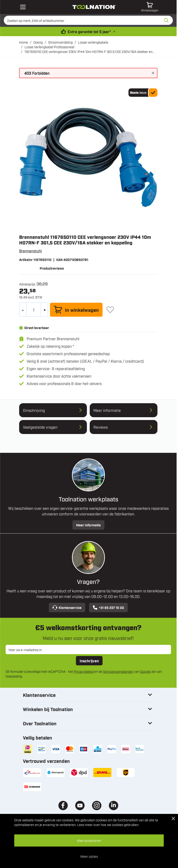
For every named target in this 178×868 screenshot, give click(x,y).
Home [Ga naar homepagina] (24, 42)
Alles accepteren (89, 840)
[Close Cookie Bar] (173, 819)
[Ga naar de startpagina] (94, 7)
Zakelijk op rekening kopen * (50, 346)
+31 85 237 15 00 (108, 608)
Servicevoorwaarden (118, 671)
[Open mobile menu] (23, 7)
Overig (38, 42)
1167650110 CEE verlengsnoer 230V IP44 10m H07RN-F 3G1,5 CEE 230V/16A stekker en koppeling (89, 52)
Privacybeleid (84, 671)
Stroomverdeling (60, 42)
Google (145, 671)
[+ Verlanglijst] (110, 310)
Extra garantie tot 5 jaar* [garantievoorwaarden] (89, 31)
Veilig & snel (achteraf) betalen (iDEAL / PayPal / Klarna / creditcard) (85, 361)
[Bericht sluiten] (153, 73)
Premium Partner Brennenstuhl (53, 339)
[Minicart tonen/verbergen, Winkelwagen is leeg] (150, 7)
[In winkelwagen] (76, 310)
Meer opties (89, 856)
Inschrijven (89, 661)
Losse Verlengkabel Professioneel (49, 47)
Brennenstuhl (30, 251)
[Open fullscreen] (88, 157)
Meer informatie (88, 525)
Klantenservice (67, 608)
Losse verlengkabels (93, 42)
